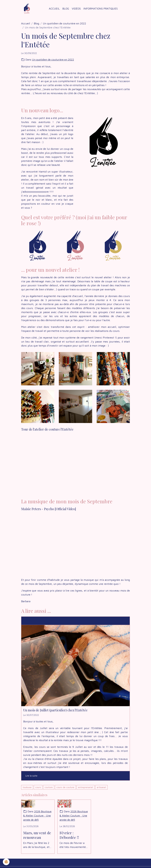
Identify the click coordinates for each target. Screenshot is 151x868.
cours (38, 787)
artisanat (101, 787)
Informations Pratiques (101, 9)
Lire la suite (31, 776)
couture (49, 787)
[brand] (28, 9)
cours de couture (65, 787)
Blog (66, 9)
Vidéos (76, 9)
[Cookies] (6, 862)
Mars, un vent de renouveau (37, 835)
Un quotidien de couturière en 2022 (64, 23)
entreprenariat (86, 787)
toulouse (27, 787)
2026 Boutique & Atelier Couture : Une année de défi (38, 816)
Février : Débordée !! (69, 835)
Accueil (54, 9)
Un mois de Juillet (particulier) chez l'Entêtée (55, 710)
